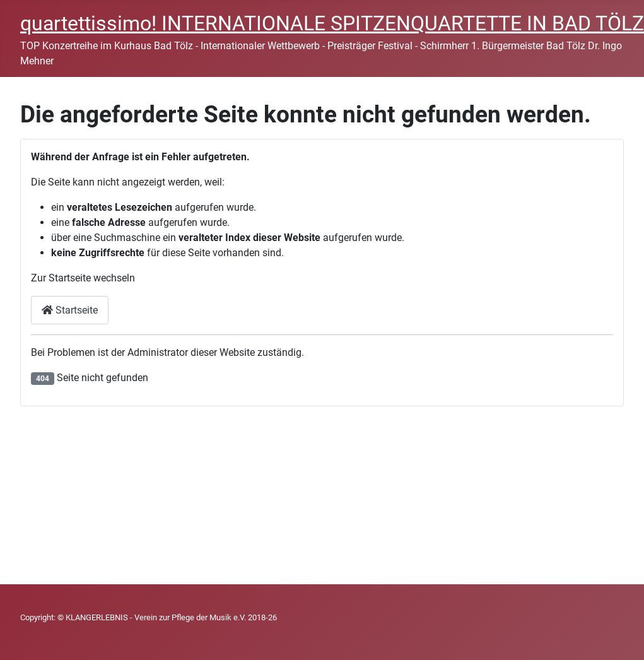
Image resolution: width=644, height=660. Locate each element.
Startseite (70, 310)
